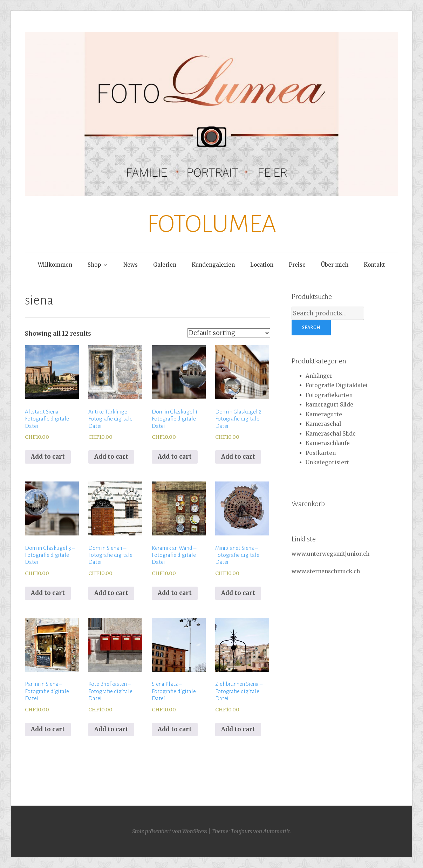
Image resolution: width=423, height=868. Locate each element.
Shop (94, 265)
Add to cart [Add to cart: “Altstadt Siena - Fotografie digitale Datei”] (48, 457)
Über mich (335, 265)
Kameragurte (324, 414)
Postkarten (321, 453)
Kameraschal (323, 424)
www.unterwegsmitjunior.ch (330, 554)
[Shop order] (229, 333)
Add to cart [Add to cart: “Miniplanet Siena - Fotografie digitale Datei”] (238, 593)
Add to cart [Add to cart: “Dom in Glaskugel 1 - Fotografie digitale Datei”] (175, 457)
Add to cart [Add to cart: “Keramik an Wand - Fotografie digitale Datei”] (175, 593)
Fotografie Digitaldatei (337, 385)
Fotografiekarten (329, 395)
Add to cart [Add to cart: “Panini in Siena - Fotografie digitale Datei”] (48, 729)
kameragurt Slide (329, 405)
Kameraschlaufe (328, 443)
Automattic (277, 831)
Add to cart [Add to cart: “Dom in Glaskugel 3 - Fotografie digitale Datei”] (48, 593)
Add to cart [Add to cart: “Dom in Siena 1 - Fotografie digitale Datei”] (111, 593)
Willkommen (55, 265)
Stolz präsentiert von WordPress (170, 831)
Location (262, 265)
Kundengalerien (213, 265)
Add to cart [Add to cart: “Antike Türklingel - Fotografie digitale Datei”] (111, 457)
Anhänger (319, 376)
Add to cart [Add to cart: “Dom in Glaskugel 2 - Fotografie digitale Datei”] (238, 457)
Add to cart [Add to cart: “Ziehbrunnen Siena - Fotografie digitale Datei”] (238, 729)
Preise (297, 265)
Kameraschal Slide (331, 434)
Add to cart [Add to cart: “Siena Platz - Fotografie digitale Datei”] (175, 729)
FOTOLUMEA (212, 224)
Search (311, 328)
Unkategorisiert (327, 462)
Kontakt (374, 265)
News (131, 265)
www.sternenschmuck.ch (326, 571)
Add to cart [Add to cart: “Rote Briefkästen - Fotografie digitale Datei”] (111, 729)
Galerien (165, 265)
